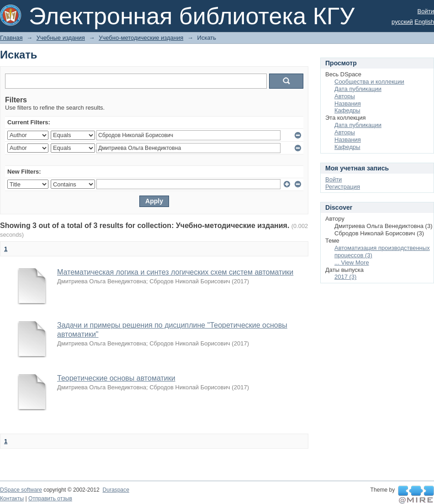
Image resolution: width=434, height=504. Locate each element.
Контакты (12, 499)
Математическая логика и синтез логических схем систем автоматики (175, 272)
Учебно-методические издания (141, 38)
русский (402, 22)
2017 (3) (345, 277)
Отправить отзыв (50, 499)
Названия (348, 103)
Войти (426, 11)
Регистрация (343, 187)
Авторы (345, 96)
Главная (11, 38)
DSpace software (21, 490)
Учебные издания (61, 38)
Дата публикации (358, 89)
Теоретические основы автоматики (116, 378)
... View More (352, 263)
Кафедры (347, 110)
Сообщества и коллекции (369, 82)
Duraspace (116, 490)
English (424, 22)
